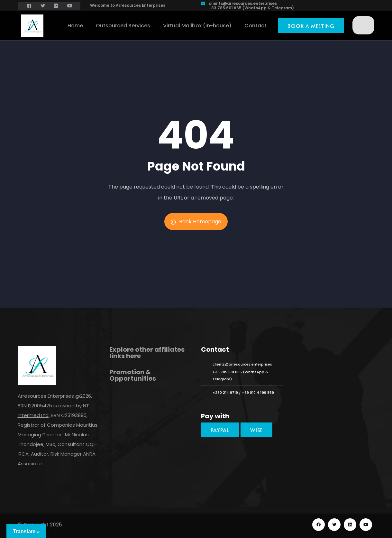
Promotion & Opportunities (133, 375)
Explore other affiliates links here (147, 353)
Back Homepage (196, 222)
